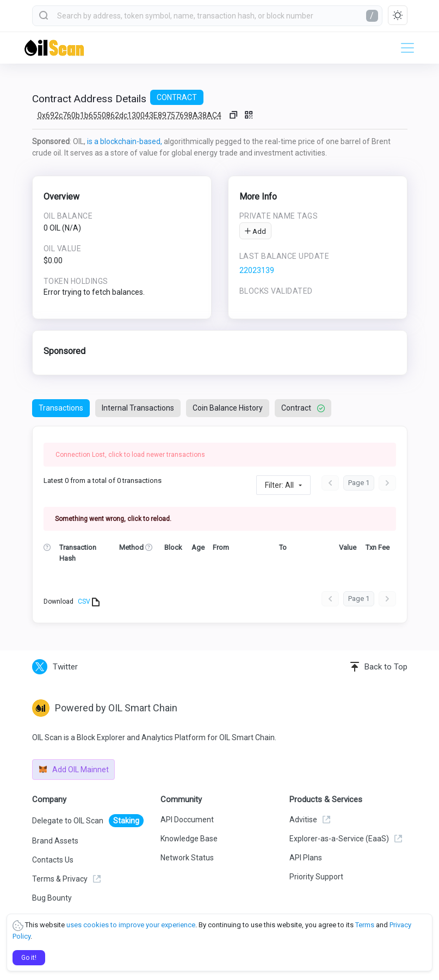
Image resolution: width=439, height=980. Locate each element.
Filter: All (279, 485)
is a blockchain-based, (125, 141)
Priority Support (316, 877)
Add (255, 231)
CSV (89, 602)
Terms (365, 925)
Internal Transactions (138, 408)
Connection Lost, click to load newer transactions (130, 455)
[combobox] (207, 16)
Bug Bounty (52, 898)
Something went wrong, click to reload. (113, 519)
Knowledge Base (189, 839)
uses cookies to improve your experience (131, 925)
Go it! (29, 958)
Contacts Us (53, 860)
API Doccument (187, 820)
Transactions (61, 408)
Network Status (187, 858)
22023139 (257, 270)
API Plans (306, 858)
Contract (303, 408)
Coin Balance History (228, 408)
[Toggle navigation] (404, 48)
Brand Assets (55, 841)
